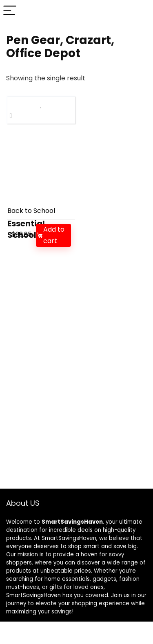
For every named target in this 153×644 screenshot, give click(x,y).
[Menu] (10, 11)
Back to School (31, 211)
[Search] (140, 11)
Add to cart (50, 235)
